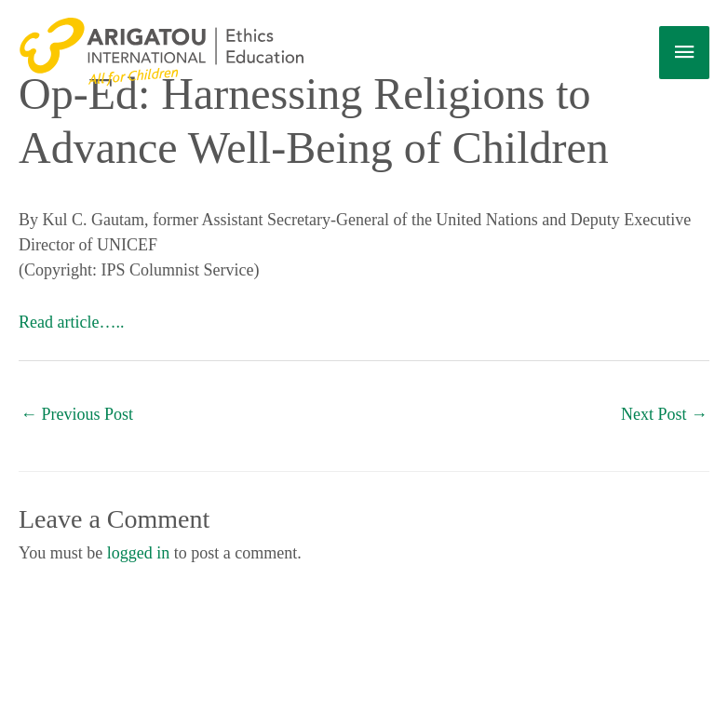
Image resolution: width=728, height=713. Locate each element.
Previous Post (77, 414)
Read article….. (71, 322)
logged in (139, 553)
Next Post (664, 414)
